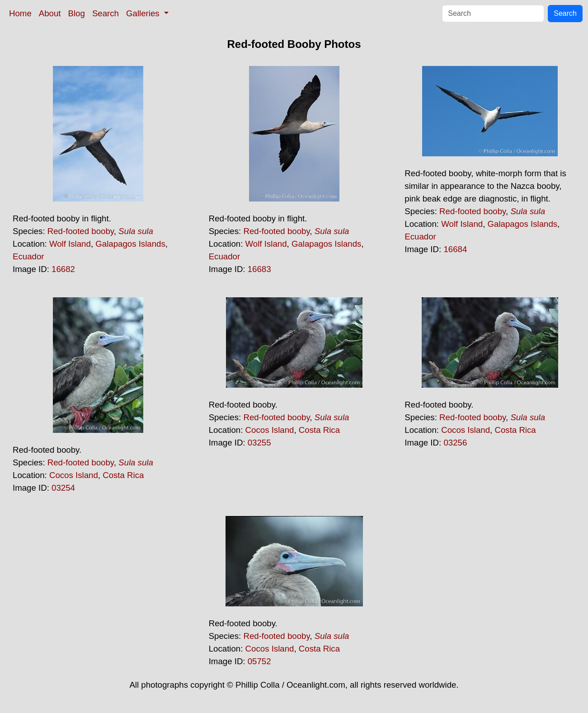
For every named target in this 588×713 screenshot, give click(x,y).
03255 (259, 443)
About (50, 13)
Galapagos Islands (130, 244)
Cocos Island (74, 475)
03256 (455, 443)
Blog (77, 13)
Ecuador (28, 256)
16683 (259, 269)
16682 (63, 269)
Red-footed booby (81, 231)
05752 (259, 661)
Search (106, 13)
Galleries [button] (144, 13)
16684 (455, 249)
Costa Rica (123, 475)
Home (20, 13)
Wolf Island (70, 244)
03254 (63, 488)
